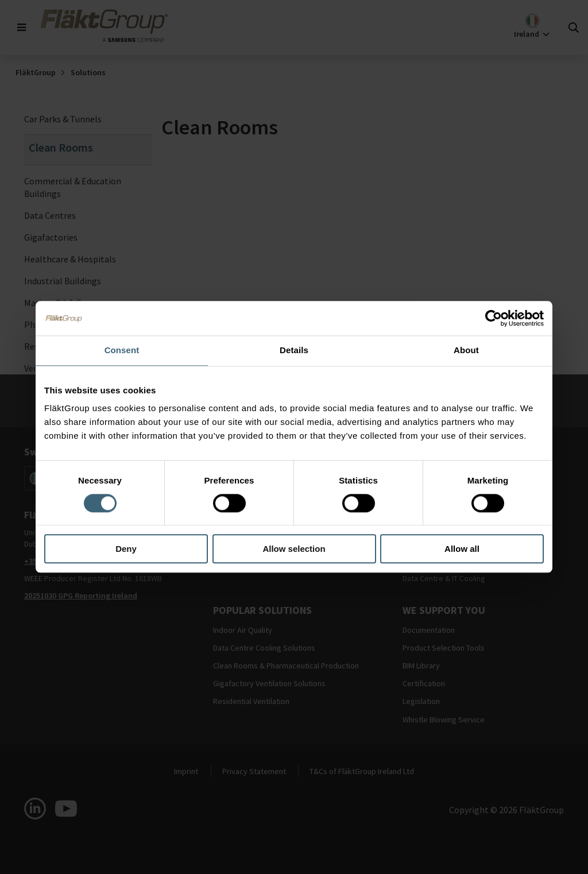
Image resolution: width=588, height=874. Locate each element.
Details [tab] (294, 350)
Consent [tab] (122, 350)
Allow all (462, 549)
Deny (126, 549)
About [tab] (466, 350)
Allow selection (294, 549)
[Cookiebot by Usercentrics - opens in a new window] (494, 318)
